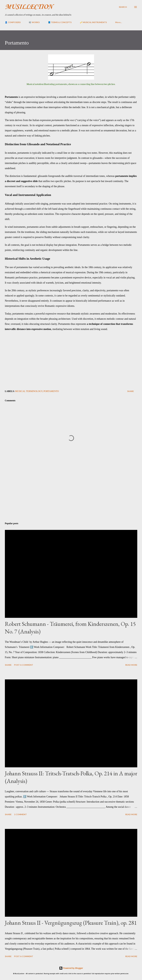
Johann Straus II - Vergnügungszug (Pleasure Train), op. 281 (71, 923)
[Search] (123, 7)
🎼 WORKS (34, 22)
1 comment (20, 814)
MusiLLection (29, 7)
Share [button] (130, 391)
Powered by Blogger (71, 968)
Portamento (51, 391)
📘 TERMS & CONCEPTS (60, 22)
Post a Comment (24, 665)
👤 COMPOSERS (13, 22)
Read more (131, 665)
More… (119, 22)
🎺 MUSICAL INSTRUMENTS (93, 22)
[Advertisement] (71, 498)
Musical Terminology (29, 391)
